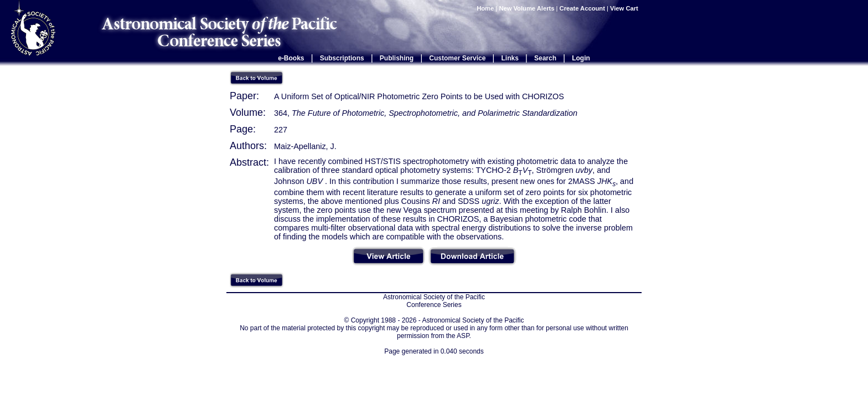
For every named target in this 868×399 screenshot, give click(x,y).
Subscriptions (342, 58)
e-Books (291, 58)
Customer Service (457, 58)
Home (485, 8)
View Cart (625, 8)
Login (581, 58)
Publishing (397, 58)
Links (510, 58)
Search (545, 58)
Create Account (582, 8)
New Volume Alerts (526, 8)
